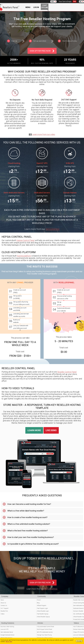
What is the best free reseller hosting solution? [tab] (28, 531)
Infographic (53, 229)
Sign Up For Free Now (40, 51)
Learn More (34, 430)
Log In (36, 7)
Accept (79, 641)
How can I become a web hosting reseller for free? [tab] (29, 504)
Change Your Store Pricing (44, 635)
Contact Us (4, 606)
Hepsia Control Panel (25, 240)
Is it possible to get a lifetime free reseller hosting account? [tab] (33, 544)
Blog (38, 603)
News (2, 600)
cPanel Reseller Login (43, 611)
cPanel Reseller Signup (43, 617)
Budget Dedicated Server (8, 635)
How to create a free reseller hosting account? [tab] (27, 517)
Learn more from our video (42, 134)
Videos (3, 614)
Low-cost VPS (5, 629)
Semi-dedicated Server (7, 632)
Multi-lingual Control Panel (44, 629)
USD (52, 2)
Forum (39, 600)
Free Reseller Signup (43, 614)
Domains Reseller (78, 611)
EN (80, 2)
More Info (9, 642)
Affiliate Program (42, 606)
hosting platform (24, 256)
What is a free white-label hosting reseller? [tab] (26, 511)
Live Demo (51, 430)
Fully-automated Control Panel (45, 627)
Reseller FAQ (4, 611)
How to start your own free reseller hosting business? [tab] (31, 537)
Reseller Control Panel (67, 372)
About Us (3, 603)
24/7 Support (5, 608)
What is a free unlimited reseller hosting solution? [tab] (29, 524)
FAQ (75, 1)
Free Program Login (42, 608)
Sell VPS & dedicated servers (45, 632)
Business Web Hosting (7, 627)
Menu (28, 7)
